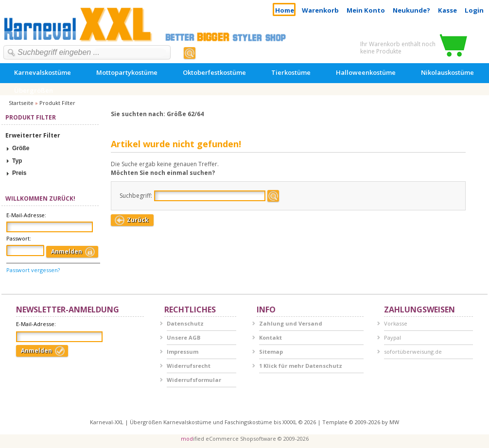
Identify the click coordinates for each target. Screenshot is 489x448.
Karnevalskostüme (43, 72)
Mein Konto (366, 10)
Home (285, 10)
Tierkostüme (291, 72)
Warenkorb (320, 10)
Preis (19, 173)
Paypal (393, 337)
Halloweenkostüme (366, 72)
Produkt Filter (57, 103)
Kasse (447, 10)
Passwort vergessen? (33, 270)
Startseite (21, 103)
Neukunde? (411, 10)
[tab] (50, 149)
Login (474, 10)
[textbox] (89, 52)
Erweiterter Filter (33, 135)
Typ (17, 161)
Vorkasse (396, 323)
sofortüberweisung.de (413, 352)
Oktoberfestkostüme (214, 72)
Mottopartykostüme (127, 72)
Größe (21, 148)
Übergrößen (34, 90)
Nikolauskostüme (447, 72)
